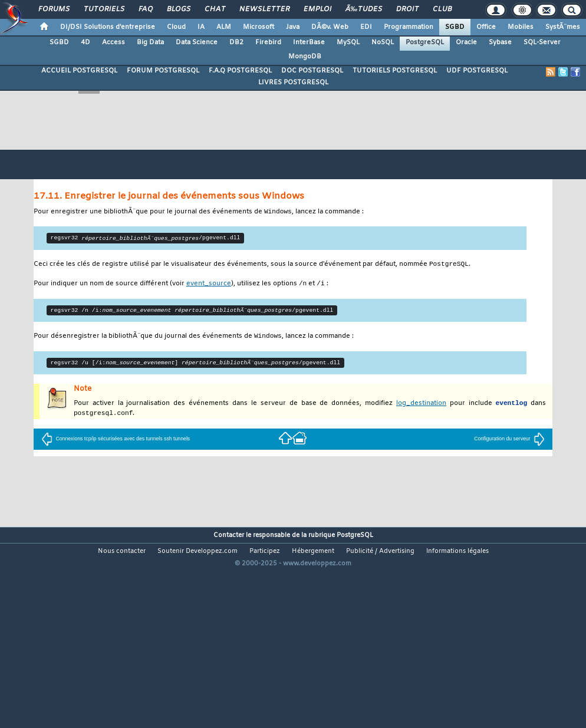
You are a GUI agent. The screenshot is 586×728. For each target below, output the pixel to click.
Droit (407, 9)
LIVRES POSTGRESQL (293, 83)
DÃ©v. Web (330, 27)
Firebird (268, 42)
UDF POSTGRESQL (477, 71)
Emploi (317, 9)
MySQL (348, 42)
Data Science (197, 42)
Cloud (176, 27)
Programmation (409, 27)
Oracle (466, 42)
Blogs (179, 9)
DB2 (236, 42)
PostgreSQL (425, 42)
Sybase (500, 42)
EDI (366, 27)
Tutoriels (104, 9)
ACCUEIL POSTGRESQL (79, 71)
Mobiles (521, 27)
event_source (209, 286)
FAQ (146, 9)
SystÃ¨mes (563, 27)
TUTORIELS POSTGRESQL (395, 71)
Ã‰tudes (364, 9)
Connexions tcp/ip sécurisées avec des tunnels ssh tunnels (116, 442)
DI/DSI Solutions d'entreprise (108, 27)
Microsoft (259, 27)
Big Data (150, 42)
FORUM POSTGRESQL (163, 71)
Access (113, 42)
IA (201, 27)
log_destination (421, 406)
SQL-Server (542, 42)
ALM (224, 27)
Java (293, 27)
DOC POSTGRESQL (312, 71)
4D (85, 42)
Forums (54, 9)
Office (486, 27)
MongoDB (305, 57)
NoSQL (383, 42)
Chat (215, 9)
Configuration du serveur (509, 442)
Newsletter (264, 9)
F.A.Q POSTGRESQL (240, 71)
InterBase (309, 42)
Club (442, 9)
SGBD (455, 27)
